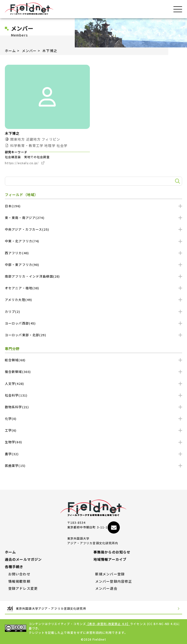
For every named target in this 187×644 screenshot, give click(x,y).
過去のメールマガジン (23, 560)
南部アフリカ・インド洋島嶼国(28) (93, 276)
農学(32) (93, 454)
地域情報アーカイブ (110, 560)
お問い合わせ (19, 574)
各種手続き (14, 567)
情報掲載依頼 (19, 581)
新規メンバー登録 (110, 574)
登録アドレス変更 (23, 589)
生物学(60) (93, 442)
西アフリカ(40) (93, 253)
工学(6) (93, 430)
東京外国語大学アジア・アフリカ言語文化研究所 (93, 609)
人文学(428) (93, 384)
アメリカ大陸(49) (93, 300)
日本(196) (93, 206)
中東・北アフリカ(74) (93, 241)
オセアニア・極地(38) (93, 288)
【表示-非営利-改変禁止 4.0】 (108, 624)
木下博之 (50, 51)
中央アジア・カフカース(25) (93, 229)
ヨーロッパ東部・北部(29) (93, 335)
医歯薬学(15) (93, 466)
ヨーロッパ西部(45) (93, 323)
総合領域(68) (93, 360)
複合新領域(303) (93, 372)
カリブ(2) (93, 312)
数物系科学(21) (93, 407)
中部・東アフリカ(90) (93, 265)
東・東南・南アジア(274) (93, 218)
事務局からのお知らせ (112, 552)
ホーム (10, 51)
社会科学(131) (93, 395)
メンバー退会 (106, 589)
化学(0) (93, 419)
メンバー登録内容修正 (114, 581)
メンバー (29, 51)
